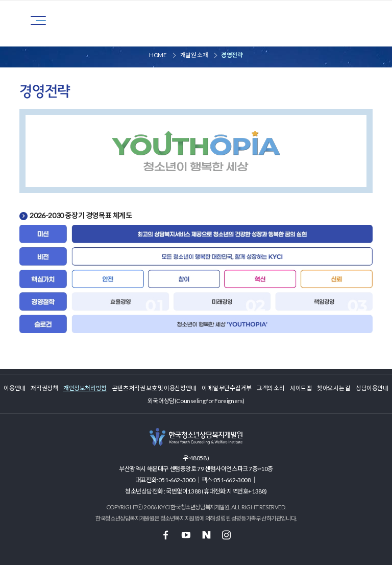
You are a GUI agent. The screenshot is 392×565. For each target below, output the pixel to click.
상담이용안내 (372, 388)
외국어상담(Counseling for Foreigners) (196, 401)
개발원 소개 (194, 55)
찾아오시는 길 (334, 388)
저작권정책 (44, 388)
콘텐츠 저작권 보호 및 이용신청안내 (154, 388)
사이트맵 (301, 388)
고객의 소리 (271, 388)
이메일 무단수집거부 (226, 388)
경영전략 (232, 55)
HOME (158, 55)
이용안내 (14, 388)
